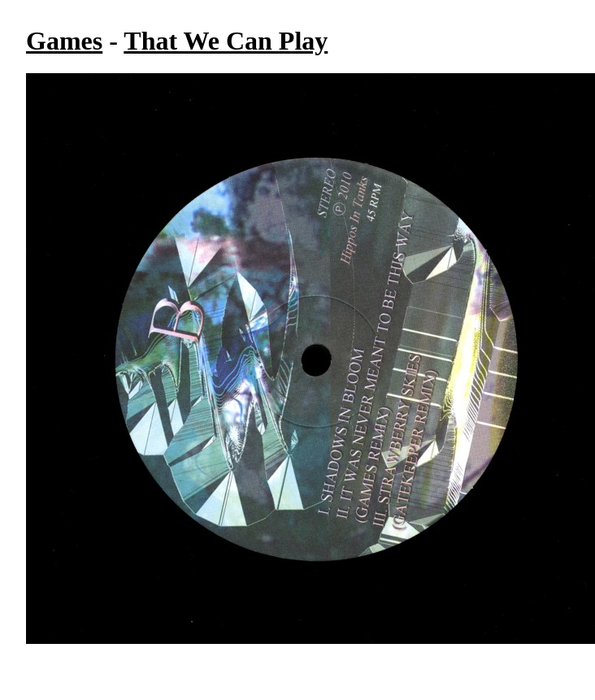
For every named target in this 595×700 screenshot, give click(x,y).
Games (64, 41)
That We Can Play (226, 41)
